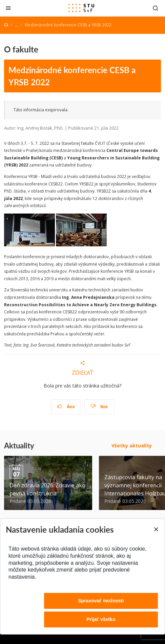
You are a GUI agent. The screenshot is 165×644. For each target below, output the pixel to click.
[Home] (6, 25)
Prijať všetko (101, 619)
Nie (99, 407)
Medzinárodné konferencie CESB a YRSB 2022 (72, 76)
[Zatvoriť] (8, 8)
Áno (66, 407)
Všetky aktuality (132, 446)
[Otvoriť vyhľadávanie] (156, 8)
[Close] (156, 529)
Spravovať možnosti (101, 601)
